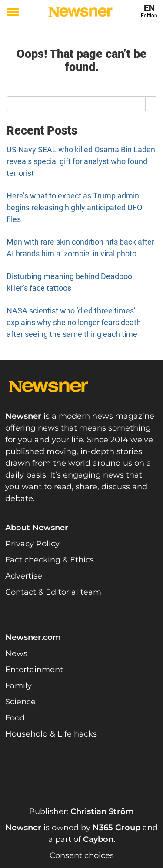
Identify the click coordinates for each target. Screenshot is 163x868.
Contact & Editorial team (53, 592)
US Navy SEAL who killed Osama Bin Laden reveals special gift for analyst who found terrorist (81, 161)
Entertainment (34, 670)
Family (18, 686)
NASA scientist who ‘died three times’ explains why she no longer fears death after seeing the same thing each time (74, 322)
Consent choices (82, 855)
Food (15, 718)
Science (20, 702)
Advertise (24, 576)
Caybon (98, 839)
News (16, 653)
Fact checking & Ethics (50, 560)
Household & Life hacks (51, 734)
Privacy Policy (32, 544)
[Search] (151, 104)
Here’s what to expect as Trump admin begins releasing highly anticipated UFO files (74, 207)
